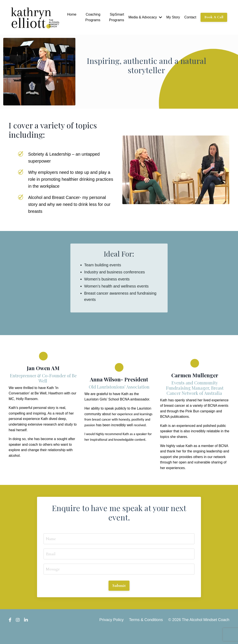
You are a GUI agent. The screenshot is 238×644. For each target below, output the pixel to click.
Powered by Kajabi (217, 633)
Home (72, 14)
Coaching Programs (93, 17)
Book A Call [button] (214, 17)
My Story (173, 17)
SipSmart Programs (117, 17)
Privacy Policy (112, 620)
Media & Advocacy (145, 17)
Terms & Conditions (146, 620)
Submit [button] (119, 586)
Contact (190, 17)
